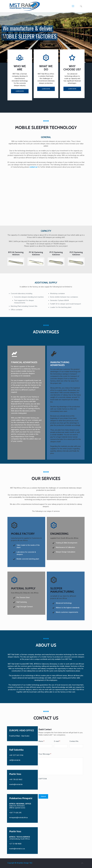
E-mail (57, 741)
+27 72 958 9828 (15, 844)
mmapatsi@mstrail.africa (18, 818)
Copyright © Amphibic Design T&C (20, 863)
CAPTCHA (43, 779)
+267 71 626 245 (15, 813)
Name (41, 741)
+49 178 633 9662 (16, 779)
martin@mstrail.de (16, 784)
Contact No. (74, 741)
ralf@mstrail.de (15, 760)
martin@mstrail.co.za (17, 849)
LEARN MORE (20, 91)
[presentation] (55, 786)
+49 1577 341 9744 (16, 755)
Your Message (45, 754)
